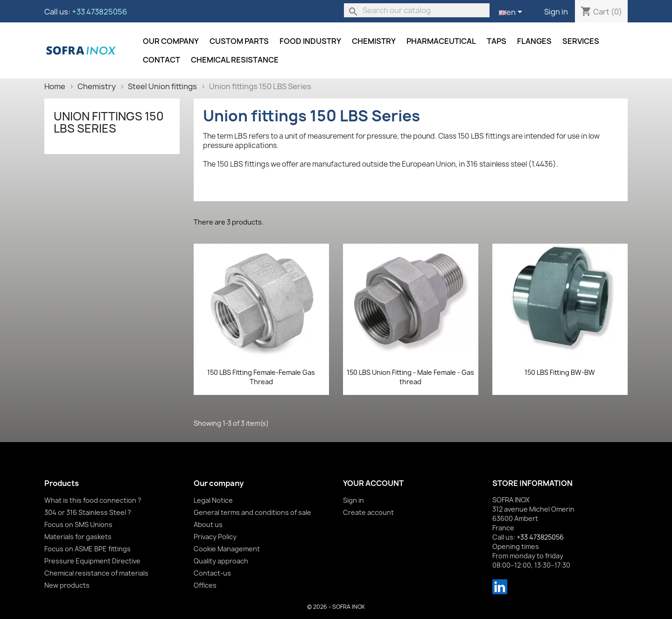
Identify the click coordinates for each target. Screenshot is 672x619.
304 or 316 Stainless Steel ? (88, 512)
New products (67, 585)
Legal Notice (213, 500)
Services (581, 41)
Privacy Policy (215, 537)
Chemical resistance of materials (96, 573)
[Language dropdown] (512, 13)
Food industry (310, 41)
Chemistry (374, 41)
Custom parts (239, 41)
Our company (171, 41)
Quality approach (221, 561)
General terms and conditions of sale (252, 512)
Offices (205, 585)
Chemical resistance (235, 60)
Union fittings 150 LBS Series (109, 122)
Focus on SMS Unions (78, 524)
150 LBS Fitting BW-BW (560, 372)
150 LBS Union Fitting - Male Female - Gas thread (410, 377)
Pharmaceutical (441, 41)
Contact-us (212, 573)
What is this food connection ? (93, 500)
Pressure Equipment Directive (92, 561)
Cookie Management (227, 549)
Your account (373, 483)
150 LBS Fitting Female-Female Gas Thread (261, 377)
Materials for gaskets (78, 537)
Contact (161, 60)
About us (208, 524)
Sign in (556, 12)
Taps (497, 41)
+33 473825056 (99, 12)
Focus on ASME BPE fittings (87, 549)
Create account (368, 512)
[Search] (417, 10)
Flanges (534, 41)
